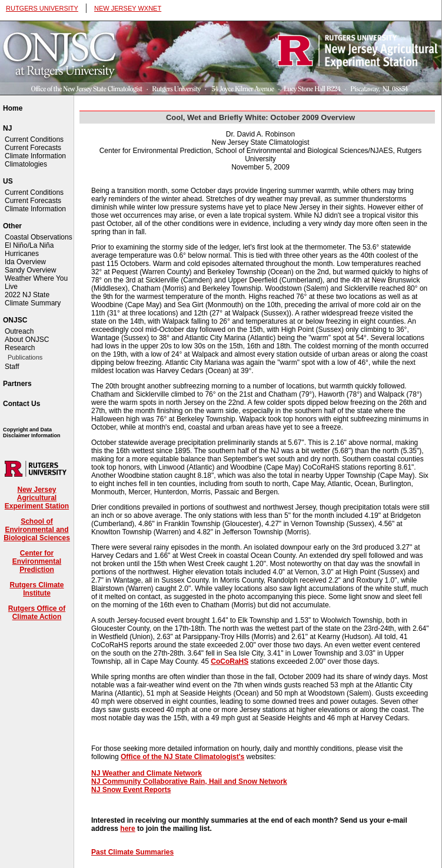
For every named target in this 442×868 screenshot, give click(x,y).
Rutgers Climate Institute (36, 589)
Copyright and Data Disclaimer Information (32, 433)
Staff (12, 367)
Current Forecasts (33, 148)
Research (20, 348)
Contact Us (21, 404)
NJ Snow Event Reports (131, 790)
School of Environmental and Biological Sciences (37, 530)
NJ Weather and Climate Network (147, 773)
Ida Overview (25, 262)
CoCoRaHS (230, 661)
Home (13, 108)
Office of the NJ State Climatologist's (182, 757)
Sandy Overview (30, 270)
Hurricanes (22, 254)
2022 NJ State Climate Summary (33, 299)
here (127, 829)
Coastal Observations (39, 237)
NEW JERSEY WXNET (128, 8)
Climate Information (35, 156)
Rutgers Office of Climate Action (37, 613)
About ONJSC (27, 340)
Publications (25, 357)
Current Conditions (34, 139)
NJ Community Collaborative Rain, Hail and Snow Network (189, 781)
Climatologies (26, 164)
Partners (17, 384)
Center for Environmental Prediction (37, 561)
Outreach (19, 331)
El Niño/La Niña (29, 245)
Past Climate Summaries (132, 852)
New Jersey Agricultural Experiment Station (37, 498)
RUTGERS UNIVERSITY (42, 8)
